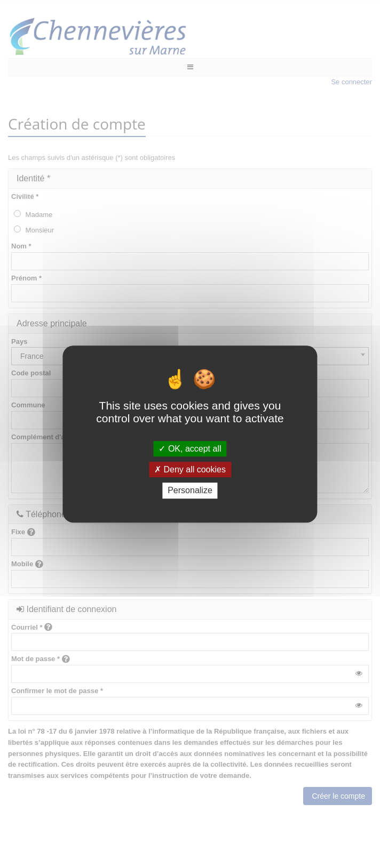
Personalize (190, 491)
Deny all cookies (190, 469)
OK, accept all (190, 449)
